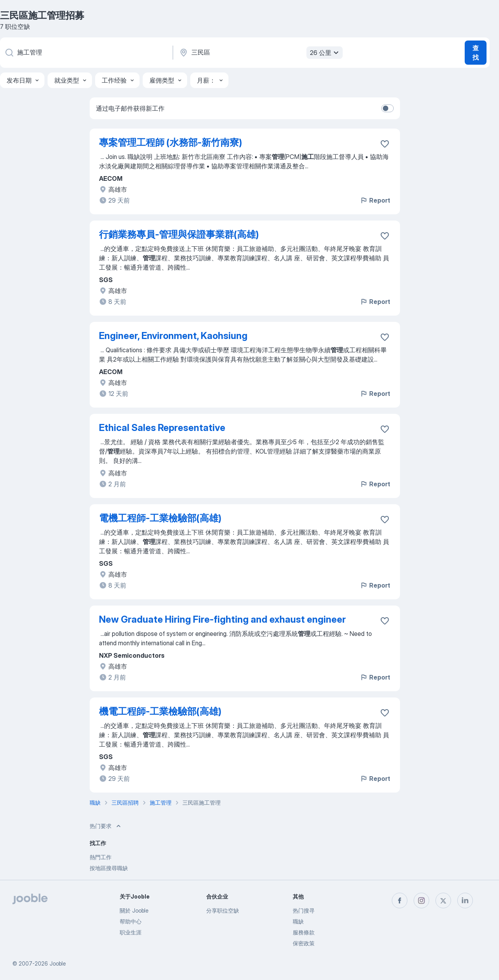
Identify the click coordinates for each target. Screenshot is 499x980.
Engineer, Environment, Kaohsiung (173, 336)
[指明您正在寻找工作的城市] (260, 53)
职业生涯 (131, 932)
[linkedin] (465, 901)
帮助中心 (131, 921)
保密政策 (304, 943)
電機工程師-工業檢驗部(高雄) (160, 518)
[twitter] (443, 901)
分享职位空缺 (223, 910)
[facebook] (400, 901)
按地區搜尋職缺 (109, 868)
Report (375, 200)
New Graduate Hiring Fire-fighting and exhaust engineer (222, 619)
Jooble (58, 963)
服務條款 (304, 932)
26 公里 (325, 53)
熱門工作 (101, 857)
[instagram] (421, 901)
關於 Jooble (134, 910)
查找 (476, 53)
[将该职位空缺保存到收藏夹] (385, 144)
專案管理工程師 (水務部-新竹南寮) (171, 142)
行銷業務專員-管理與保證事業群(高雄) (179, 234)
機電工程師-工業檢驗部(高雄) (160, 711)
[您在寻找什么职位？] (86, 53)
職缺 (298, 921)
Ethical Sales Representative (162, 428)
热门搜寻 (304, 910)
